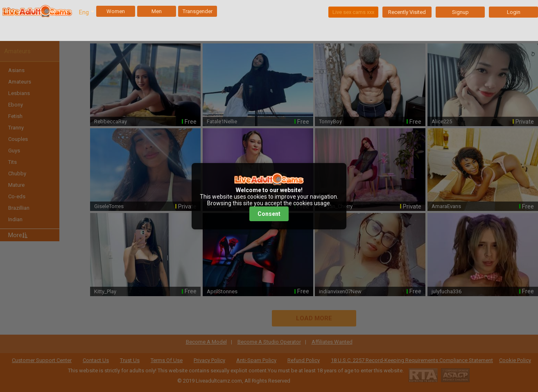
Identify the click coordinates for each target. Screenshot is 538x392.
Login (514, 12)
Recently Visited (407, 12)
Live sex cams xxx (353, 12)
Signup (460, 12)
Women (116, 11)
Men (157, 11)
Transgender (198, 11)
